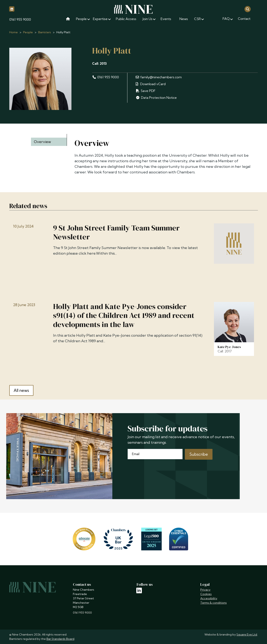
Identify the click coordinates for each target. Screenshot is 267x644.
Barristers (45, 32)
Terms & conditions (214, 603)
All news (21, 390)
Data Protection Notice (156, 98)
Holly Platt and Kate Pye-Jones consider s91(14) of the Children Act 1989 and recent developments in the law (124, 315)
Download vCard (151, 84)
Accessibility (209, 598)
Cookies (206, 594)
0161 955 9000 (20, 19)
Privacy (205, 590)
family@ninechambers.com (159, 77)
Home (14, 32)
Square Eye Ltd (247, 634)
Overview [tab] (42, 142)
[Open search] (248, 9)
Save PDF (146, 91)
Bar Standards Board (60, 639)
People (28, 32)
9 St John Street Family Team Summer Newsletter (116, 232)
